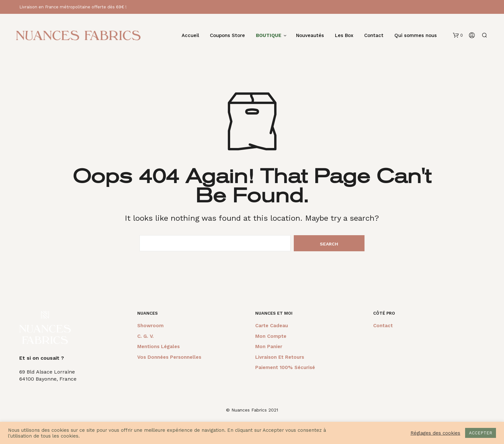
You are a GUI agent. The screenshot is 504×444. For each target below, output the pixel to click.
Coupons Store (227, 36)
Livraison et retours (280, 357)
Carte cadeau (272, 326)
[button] (458, 35)
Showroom (150, 326)
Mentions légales (158, 347)
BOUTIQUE (269, 36)
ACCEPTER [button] (481, 433)
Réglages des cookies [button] (435, 433)
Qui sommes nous (416, 36)
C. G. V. (145, 336)
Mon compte (271, 336)
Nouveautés (310, 36)
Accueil (190, 36)
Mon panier (269, 347)
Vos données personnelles (169, 357)
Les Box (344, 36)
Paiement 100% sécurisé (285, 367)
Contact (374, 36)
